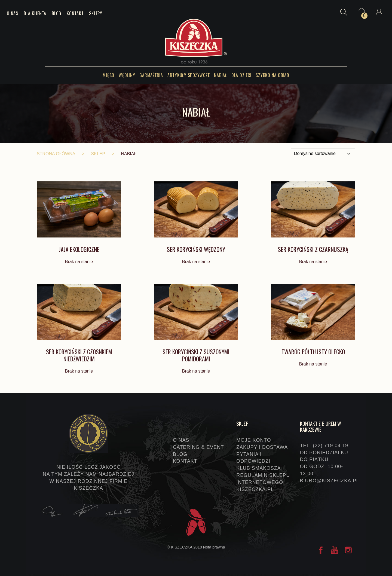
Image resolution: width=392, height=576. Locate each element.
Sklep (98, 154)
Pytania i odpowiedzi (253, 458)
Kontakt (75, 13)
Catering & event (198, 447)
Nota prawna (214, 547)
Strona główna (56, 154)
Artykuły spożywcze (189, 75)
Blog (56, 13)
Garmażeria (151, 75)
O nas (13, 13)
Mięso (108, 75)
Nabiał (220, 75)
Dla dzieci (241, 75)
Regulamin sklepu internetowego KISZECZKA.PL (263, 482)
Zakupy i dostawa (262, 447)
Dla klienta (35, 13)
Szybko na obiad (272, 75)
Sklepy (96, 13)
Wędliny (127, 75)
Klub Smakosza (258, 468)
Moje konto (254, 440)
